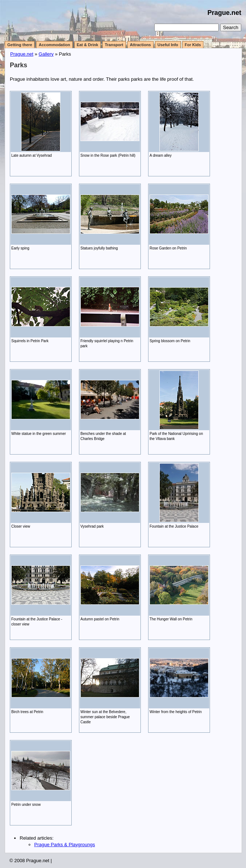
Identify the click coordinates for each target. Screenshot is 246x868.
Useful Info (168, 45)
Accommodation (54, 45)
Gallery (46, 54)
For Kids (193, 45)
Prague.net (224, 13)
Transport (114, 45)
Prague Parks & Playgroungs (65, 845)
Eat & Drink (88, 45)
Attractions (140, 45)
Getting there (20, 45)
